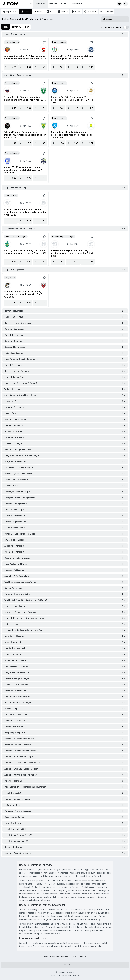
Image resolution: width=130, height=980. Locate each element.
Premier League (12, 42)
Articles (65, 4)
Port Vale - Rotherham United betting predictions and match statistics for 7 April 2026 (23, 294)
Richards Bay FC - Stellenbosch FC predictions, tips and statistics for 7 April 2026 (72, 100)
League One (10, 278)
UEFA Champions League (16, 237)
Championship (11, 195)
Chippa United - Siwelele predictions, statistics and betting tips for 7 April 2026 (25, 98)
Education (77, 4)
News (29, 4)
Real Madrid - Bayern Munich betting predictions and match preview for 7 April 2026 (72, 253)
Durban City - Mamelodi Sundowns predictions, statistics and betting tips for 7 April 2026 (72, 135)
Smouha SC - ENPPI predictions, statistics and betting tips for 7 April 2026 (72, 57)
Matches (53, 4)
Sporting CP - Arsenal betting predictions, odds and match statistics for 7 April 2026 (25, 252)
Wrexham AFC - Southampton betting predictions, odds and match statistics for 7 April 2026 (25, 212)
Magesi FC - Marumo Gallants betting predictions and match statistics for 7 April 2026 (23, 170)
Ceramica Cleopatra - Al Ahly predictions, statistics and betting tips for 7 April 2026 (25, 57)
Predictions (41, 4)
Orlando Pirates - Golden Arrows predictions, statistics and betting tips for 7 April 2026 (25, 135)
